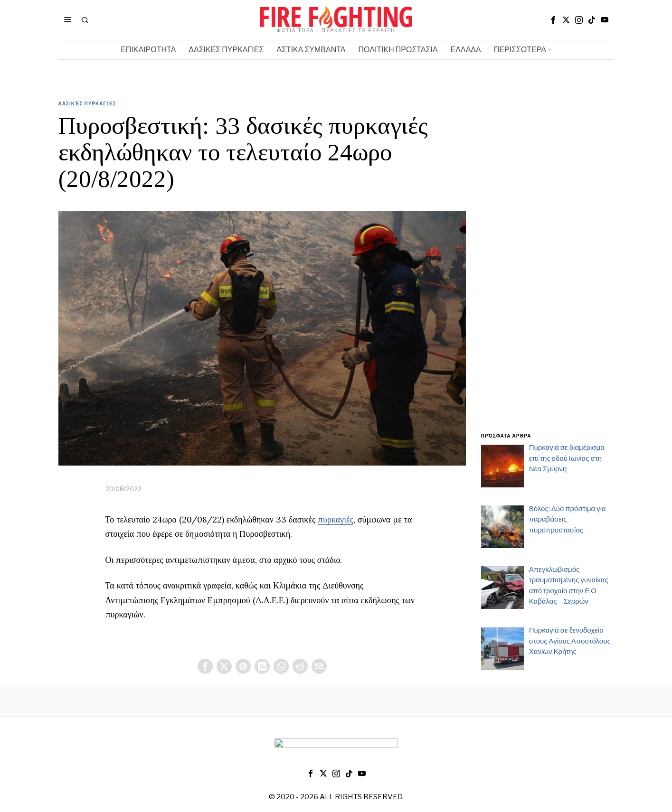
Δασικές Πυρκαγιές (87, 103)
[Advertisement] (548, 272)
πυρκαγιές (336, 519)
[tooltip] (553, 20)
